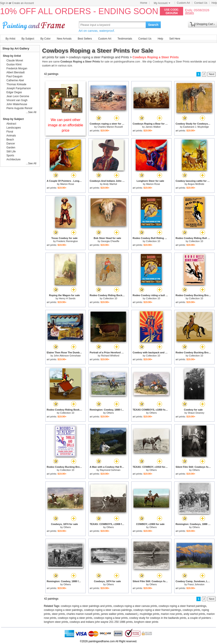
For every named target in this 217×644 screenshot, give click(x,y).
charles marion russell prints (83, 614)
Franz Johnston (196, 584)
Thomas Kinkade (16, 84)
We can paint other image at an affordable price (66, 125)
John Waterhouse (17, 104)
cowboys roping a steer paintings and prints (86, 606)
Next (212, 74)
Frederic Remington (67, 241)
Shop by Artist (12, 56)
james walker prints (112, 614)
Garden (11, 148)
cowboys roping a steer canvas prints (135, 606)
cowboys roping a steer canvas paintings (108, 610)
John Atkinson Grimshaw (67, 356)
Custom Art (183, 3)
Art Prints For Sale (34, 25)
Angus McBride (196, 184)
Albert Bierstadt (15, 72)
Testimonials (125, 39)
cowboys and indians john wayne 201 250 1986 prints (101, 622)
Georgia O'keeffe (110, 241)
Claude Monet (15, 61)
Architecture (14, 159)
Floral (10, 132)
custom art (48, 66)
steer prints (58, 614)
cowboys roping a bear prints (111, 618)
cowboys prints (191, 610)
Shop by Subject (13, 119)
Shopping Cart (205, 24)
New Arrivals (64, 39)
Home (144, 3)
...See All (31, 112)
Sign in (4, 3)
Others (110, 413)
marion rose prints (171, 614)
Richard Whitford (110, 356)
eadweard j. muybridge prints (142, 614)
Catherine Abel (15, 80)
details (189, 13)
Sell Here (175, 39)
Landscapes (14, 128)
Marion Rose (67, 184)
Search (153, 25)
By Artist (10, 39)
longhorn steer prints (146, 622)
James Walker (153, 127)
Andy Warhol (110, 184)
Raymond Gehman (110, 470)
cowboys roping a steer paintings (63, 610)
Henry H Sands (67, 298)
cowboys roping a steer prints (75, 618)
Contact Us (201, 3)
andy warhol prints (194, 614)
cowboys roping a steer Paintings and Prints (99, 57)
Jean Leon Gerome (18, 96)
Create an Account (23, 3)
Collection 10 (153, 241)
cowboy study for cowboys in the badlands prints (158, 618)
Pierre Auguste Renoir (19, 108)
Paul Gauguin (15, 76)
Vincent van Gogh (17, 100)
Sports (10, 155)
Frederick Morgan (17, 68)
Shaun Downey (196, 413)
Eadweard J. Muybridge (196, 127)
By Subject (28, 39)
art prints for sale (54, 57)
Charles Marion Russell (110, 127)
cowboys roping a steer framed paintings (182, 606)
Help (214, 3)
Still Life (11, 152)
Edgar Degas (14, 92)
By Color (45, 39)
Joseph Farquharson (19, 88)
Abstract (11, 124)
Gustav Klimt (14, 64)
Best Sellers (85, 39)
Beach (10, 140)
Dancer (11, 144)
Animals (11, 136)
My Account (162, 3)
